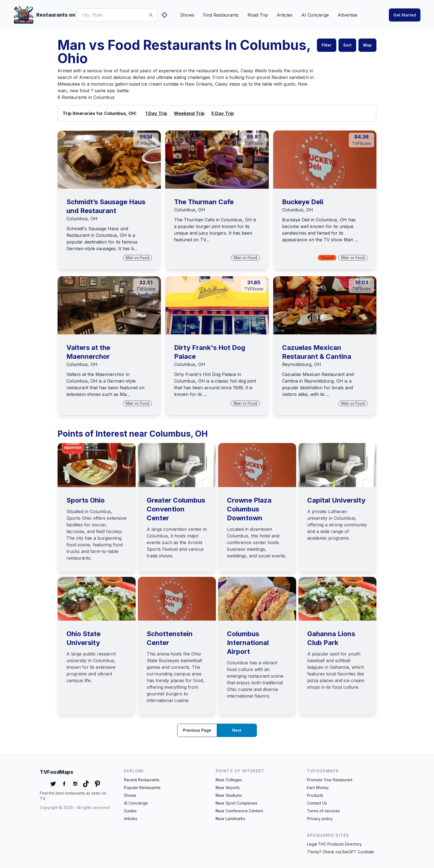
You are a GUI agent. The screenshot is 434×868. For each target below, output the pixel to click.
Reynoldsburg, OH (302, 364)
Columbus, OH (82, 219)
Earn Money (318, 788)
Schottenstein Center (170, 638)
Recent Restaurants (142, 780)
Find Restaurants (221, 15)
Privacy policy (320, 819)
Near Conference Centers (239, 811)
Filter (327, 45)
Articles (285, 15)
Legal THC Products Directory (334, 844)
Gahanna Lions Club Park (331, 638)
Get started (405, 15)
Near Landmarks (230, 819)
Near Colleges (229, 780)
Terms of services (323, 811)
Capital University (336, 500)
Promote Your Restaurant (330, 780)
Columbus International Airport (248, 643)
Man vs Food (137, 258)
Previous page (197, 730)
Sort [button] (347, 45)
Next (237, 730)
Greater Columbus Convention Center (176, 509)
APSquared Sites (328, 835)
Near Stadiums (229, 795)
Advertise (348, 15)
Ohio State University (83, 638)
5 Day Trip (223, 113)
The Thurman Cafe (204, 202)
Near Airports (228, 788)
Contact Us (317, 803)
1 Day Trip (156, 113)
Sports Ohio (86, 500)
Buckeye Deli (303, 202)
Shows (187, 15)
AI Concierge (315, 15)
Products (315, 795)
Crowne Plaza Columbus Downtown (249, 509)
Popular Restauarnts (142, 788)
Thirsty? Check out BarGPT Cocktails (341, 852)
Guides (130, 811)
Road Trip (258, 15)
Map (367, 45)
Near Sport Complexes (237, 803)
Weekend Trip (189, 113)
